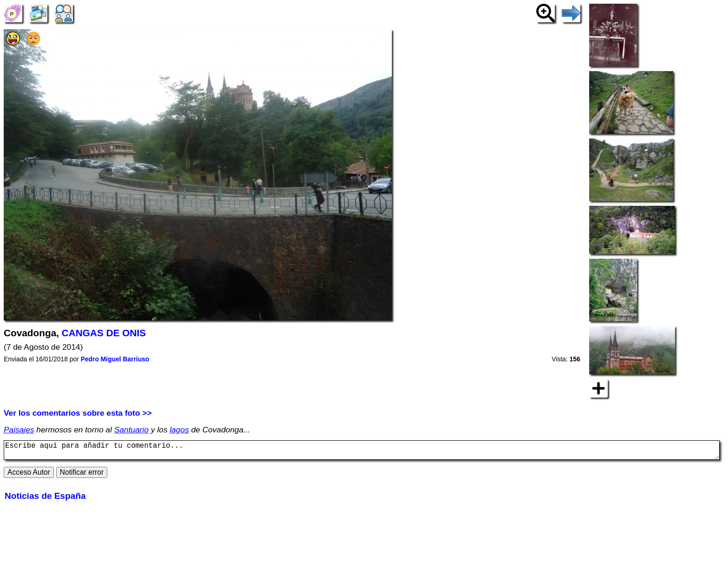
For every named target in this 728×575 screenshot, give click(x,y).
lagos (179, 430)
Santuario (131, 430)
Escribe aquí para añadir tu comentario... (362, 452)
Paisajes (19, 430)
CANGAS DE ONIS (104, 333)
